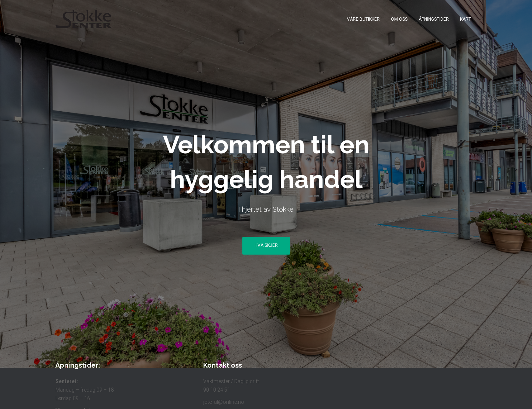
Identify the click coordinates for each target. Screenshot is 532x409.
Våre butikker (363, 19)
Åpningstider (434, 19)
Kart (465, 19)
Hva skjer (266, 245)
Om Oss (399, 19)
